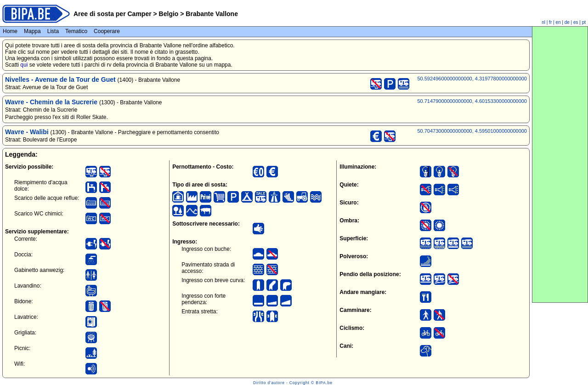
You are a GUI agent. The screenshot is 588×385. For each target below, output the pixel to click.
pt (584, 22)
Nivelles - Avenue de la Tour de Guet (60, 79)
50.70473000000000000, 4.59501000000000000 (472, 131)
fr (550, 22)
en (558, 22)
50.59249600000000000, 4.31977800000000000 (472, 79)
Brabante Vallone (211, 14)
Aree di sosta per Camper (113, 14)
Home (10, 31)
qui (24, 65)
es (576, 22)
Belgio (169, 14)
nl (543, 22)
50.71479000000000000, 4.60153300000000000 (472, 101)
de (567, 22)
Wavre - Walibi (27, 132)
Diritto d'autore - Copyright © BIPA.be (293, 383)
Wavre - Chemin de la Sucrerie (51, 102)
